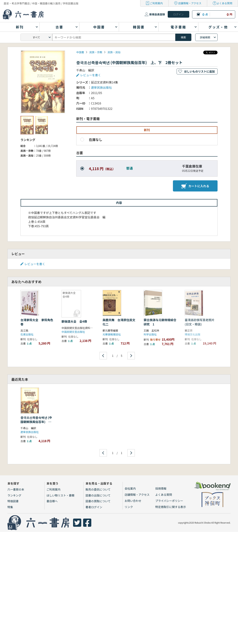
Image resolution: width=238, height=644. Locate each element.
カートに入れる (195, 186)
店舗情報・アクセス (190, 3)
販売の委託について (98, 489)
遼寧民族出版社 (101, 87)
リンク (129, 507)
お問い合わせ (133, 501)
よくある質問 (224, 3)
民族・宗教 (96, 52)
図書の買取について (98, 501)
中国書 (80, 52)
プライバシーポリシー (169, 501)
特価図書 (13, 501)
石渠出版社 (27, 334)
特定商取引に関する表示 (171, 507)
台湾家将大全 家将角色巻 (37, 322)
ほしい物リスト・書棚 (60, 495)
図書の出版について (98, 495)
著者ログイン (94, 507)
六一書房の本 (16, 489)
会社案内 (130, 488)
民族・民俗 (114, 52)
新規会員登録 (157, 14)
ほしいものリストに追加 (199, 71)
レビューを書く (91, 75)
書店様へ (52, 501)
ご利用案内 (156, 3)
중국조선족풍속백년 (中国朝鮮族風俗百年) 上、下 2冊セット (36, 422)
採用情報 (161, 488)
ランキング (14, 495)
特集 (10, 507)
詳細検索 (205, 37)
